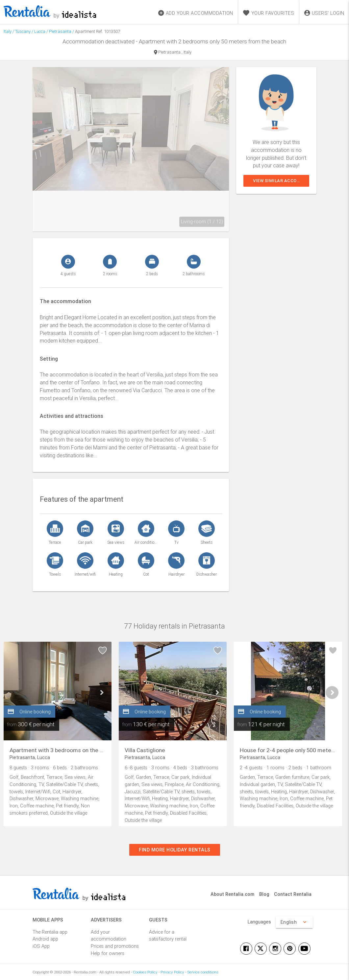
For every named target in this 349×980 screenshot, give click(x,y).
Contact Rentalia (293, 894)
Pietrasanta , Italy (173, 53)
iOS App (41, 946)
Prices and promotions (115, 946)
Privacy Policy (172, 972)
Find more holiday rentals (175, 850)
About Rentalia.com (232, 894)
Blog (264, 894)
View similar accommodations (281, 181)
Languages (259, 922)
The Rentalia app (50, 932)
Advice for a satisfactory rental (168, 935)
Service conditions (203, 972)
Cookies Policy (145, 972)
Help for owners (108, 953)
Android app (45, 939)
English (294, 922)
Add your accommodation (109, 935)
